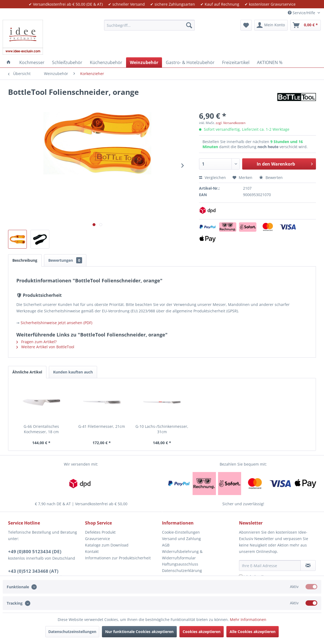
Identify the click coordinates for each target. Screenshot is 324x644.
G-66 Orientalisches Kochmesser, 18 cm (41, 429)
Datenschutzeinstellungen (72, 632)
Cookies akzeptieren (202, 632)
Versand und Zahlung (181, 539)
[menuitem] (149, 25)
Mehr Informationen (248, 619)
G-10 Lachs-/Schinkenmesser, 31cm (162, 429)
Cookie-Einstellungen (181, 532)
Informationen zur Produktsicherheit (118, 558)
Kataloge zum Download (107, 545)
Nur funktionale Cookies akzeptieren (139, 632)
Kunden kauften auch (73, 372)
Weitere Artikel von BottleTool (45, 347)
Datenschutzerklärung (182, 570)
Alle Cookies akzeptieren (253, 632)
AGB (166, 545)
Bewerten (271, 177)
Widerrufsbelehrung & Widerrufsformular (182, 555)
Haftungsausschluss (180, 564)
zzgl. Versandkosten (231, 123)
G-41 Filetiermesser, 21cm (102, 426)
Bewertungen (65, 260)
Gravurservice (97, 539)
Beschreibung (25, 260)
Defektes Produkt (100, 532)
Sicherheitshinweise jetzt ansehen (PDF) (56, 323)
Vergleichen (212, 177)
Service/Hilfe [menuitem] (302, 13)
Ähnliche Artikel (27, 372)
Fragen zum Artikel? (36, 342)
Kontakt (92, 551)
